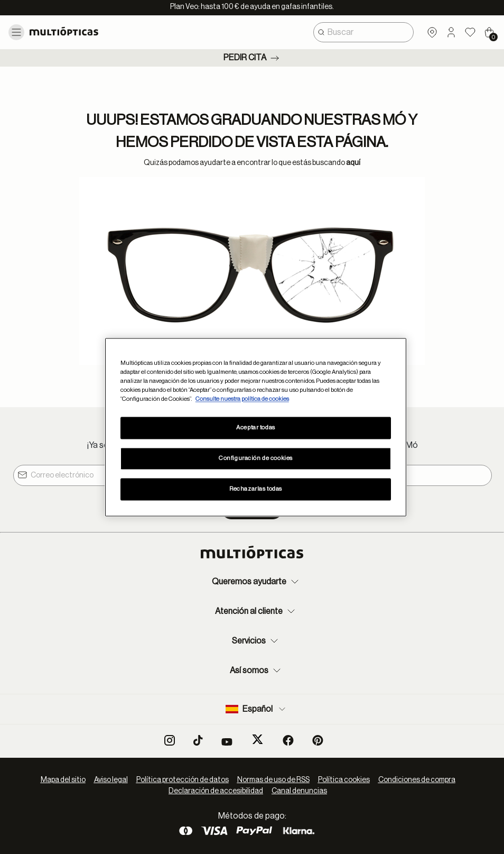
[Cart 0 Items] (489, 32)
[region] (256, 427)
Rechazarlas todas (256, 489)
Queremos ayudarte (256, 582)
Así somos (256, 671)
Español (256, 709)
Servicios (256, 641)
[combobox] (363, 32)
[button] (451, 32)
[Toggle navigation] (16, 32)
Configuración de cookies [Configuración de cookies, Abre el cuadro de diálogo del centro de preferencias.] (256, 458)
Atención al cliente (256, 611)
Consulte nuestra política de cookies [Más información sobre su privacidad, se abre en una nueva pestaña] (242, 399)
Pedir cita (252, 58)
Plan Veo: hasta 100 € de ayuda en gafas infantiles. (252, 7)
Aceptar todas (255, 428)
